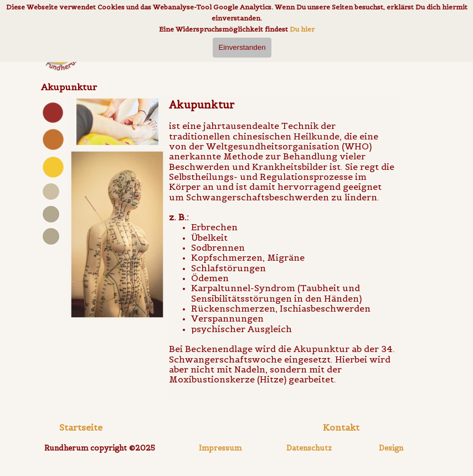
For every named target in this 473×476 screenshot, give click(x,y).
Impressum (220, 448)
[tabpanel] (53, 185)
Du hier (302, 29)
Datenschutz (309, 448)
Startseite (81, 427)
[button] (341, 427)
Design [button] (391, 448)
